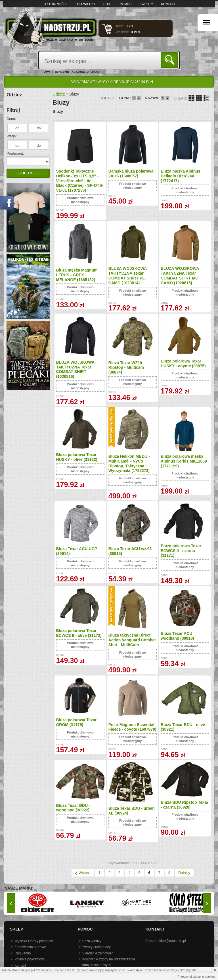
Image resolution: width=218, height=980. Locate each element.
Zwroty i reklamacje (97, 947)
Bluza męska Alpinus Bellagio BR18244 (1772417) (181, 176)
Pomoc (126, 4)
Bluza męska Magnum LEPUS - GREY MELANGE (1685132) (77, 275)
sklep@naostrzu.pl (172, 941)
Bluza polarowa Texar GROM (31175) (76, 722)
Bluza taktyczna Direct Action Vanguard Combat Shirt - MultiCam (132, 640)
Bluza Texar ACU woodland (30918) (177, 636)
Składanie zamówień (98, 953)
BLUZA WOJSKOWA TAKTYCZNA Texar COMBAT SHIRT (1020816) (75, 369)
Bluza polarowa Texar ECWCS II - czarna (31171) (181, 551)
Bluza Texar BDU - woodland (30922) (73, 808)
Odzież (59, 94)
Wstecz (83, 873)
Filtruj (28, 173)
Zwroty (146, 4)
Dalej (184, 873)
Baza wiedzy (85, 4)
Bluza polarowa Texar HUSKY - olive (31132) (76, 457)
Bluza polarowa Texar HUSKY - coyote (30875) (183, 363)
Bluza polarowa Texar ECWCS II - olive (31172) (79, 633)
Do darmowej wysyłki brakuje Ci (112, 82)
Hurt (108, 4)
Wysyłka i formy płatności (34, 941)
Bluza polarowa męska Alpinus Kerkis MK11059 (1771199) (184, 461)
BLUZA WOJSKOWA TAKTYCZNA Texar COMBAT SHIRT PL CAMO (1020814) (128, 275)
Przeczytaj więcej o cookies (196, 977)
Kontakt (168, 4)
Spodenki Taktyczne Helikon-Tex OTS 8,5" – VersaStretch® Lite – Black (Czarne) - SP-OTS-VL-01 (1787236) (79, 181)
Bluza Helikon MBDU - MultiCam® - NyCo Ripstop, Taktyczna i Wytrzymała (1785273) (129, 463)
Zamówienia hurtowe (30, 947)
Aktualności (56, 4)
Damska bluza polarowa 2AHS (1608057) (131, 174)
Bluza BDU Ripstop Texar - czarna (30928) (185, 805)
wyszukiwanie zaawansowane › (73, 72)
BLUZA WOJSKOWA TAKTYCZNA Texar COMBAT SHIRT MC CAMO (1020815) (180, 275)
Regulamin (23, 953)
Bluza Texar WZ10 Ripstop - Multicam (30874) (126, 368)
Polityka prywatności (30, 959)
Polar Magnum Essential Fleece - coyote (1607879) (132, 727)
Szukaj (170, 60)
